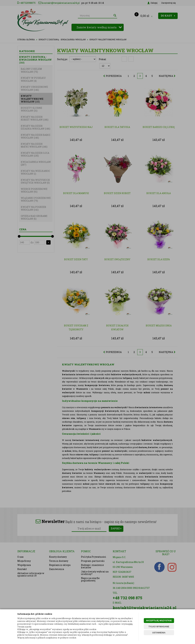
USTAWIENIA (159, 633)
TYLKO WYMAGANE (159, 627)
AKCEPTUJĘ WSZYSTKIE (159, 620)
